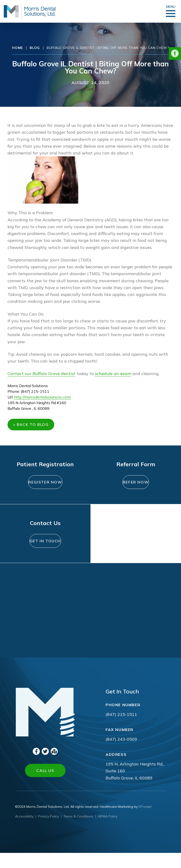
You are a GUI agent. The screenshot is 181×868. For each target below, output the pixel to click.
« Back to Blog (33, 426)
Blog (35, 48)
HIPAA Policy (108, 831)
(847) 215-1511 (121, 729)
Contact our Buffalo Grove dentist (41, 374)
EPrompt (145, 822)
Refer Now (136, 486)
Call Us (45, 786)
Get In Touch (45, 553)
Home (17, 48)
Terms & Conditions (78, 831)
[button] (175, 53)
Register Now (45, 489)
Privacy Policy (48, 831)
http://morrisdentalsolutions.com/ (43, 397)
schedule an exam (113, 374)
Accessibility (24, 831)
